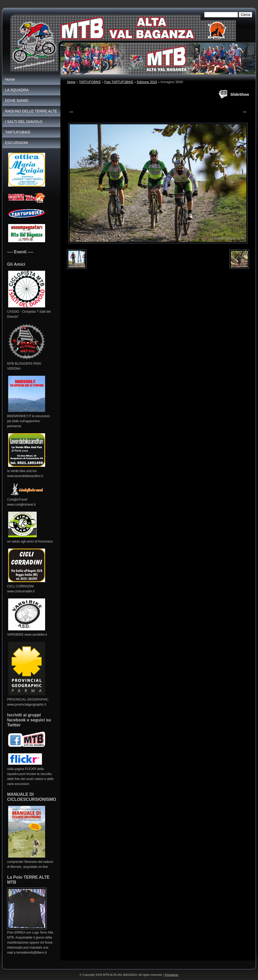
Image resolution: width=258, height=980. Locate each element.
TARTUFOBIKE (90, 82)
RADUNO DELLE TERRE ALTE (31, 111)
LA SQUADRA (17, 90)
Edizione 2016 (147, 82)
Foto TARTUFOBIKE (119, 82)
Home (71, 82)
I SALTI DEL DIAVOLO (24, 122)
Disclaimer (172, 975)
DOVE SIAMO (17, 101)
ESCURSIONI (16, 143)
